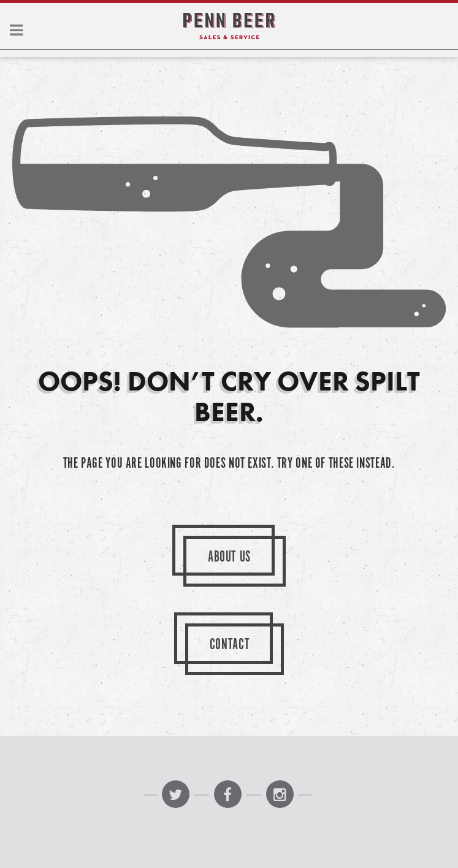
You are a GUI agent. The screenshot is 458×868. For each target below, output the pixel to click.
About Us (229, 558)
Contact (230, 645)
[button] (16, 31)
